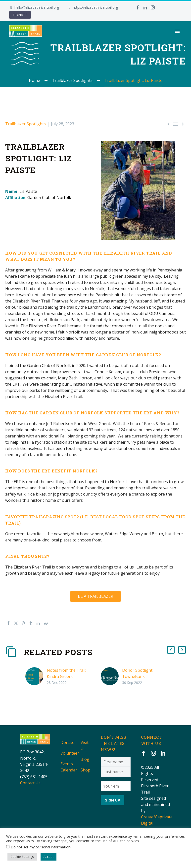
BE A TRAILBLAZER (95, 596)
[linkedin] (163, 753)
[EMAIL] (116, 786)
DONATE (20, 15)
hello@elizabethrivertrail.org (37, 7)
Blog (85, 759)
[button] (171, 650)
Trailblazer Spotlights (25, 124)
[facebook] (143, 753)
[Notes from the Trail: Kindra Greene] (36, 676)
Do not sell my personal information (41, 847)
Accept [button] (48, 857)
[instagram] (153, 753)
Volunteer (70, 753)
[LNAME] (116, 772)
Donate (67, 742)
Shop (85, 770)
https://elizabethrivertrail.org (95, 7)
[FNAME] (116, 762)
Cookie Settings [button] (22, 857)
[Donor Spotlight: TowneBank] (111, 676)
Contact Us (30, 783)
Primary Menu (177, 31)
